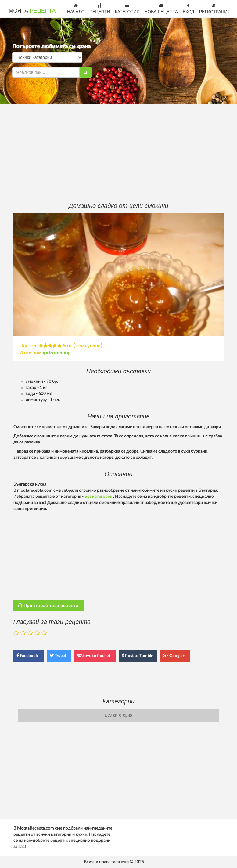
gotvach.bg (56, 353)
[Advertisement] (119, 153)
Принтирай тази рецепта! (49, 606)
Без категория (99, 497)
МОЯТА (32, 11)
